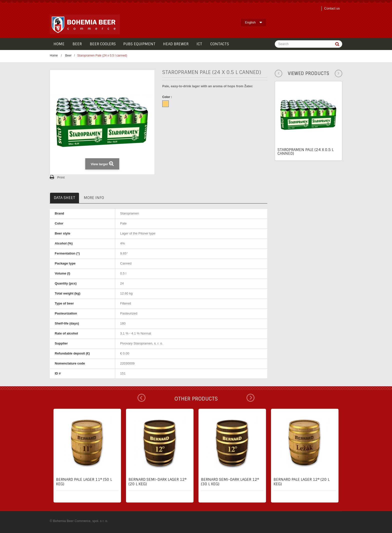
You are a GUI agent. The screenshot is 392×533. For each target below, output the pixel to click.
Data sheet (64, 198)
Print (61, 177)
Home (54, 55)
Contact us (332, 8)
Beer (68, 55)
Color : (167, 97)
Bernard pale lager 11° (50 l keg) (84, 482)
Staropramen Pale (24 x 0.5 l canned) (305, 152)
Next (250, 398)
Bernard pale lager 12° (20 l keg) (301, 482)
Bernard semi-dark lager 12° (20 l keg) (157, 482)
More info (94, 198)
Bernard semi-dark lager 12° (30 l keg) (230, 482)
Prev (141, 398)
